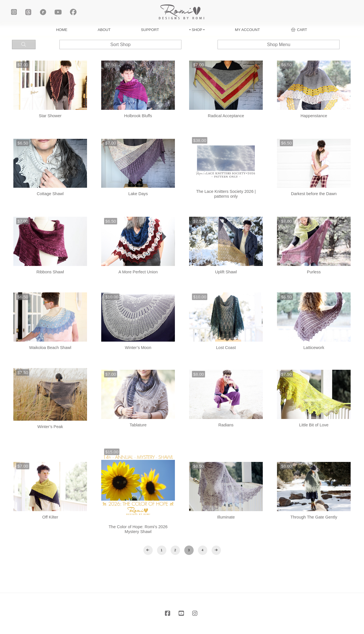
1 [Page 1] (162, 550)
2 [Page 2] (175, 550)
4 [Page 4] (202, 550)
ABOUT (104, 30)
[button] (299, 30)
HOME (62, 30)
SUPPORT (150, 30)
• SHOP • (197, 30)
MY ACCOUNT (247, 30)
